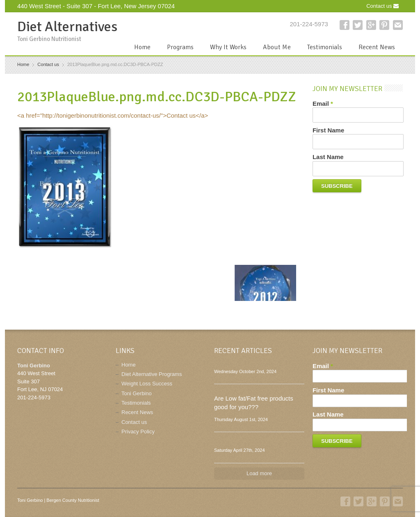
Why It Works (228, 47)
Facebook (345, 25)
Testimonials (325, 47)
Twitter (358, 25)
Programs (180, 47)
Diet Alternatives (67, 27)
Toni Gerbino (137, 393)
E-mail (398, 25)
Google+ (371, 25)
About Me (277, 47)
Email (323, 104)
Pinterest (384, 25)
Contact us (382, 6)
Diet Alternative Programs (152, 374)
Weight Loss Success (147, 384)
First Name (328, 130)
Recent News (377, 47)
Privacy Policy (138, 432)
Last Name (328, 157)
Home (142, 47)
